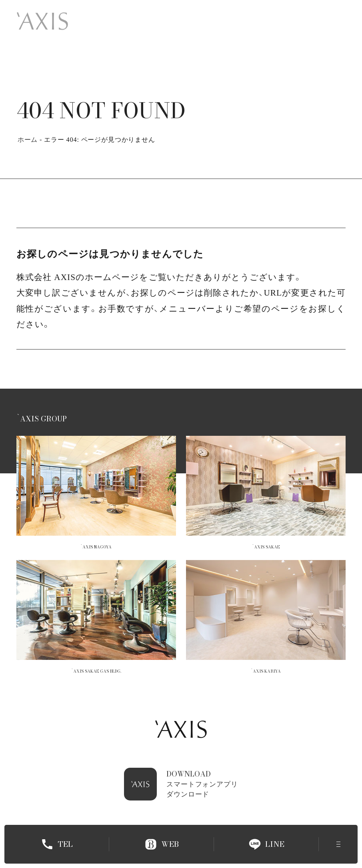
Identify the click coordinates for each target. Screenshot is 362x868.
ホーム (28, 140)
